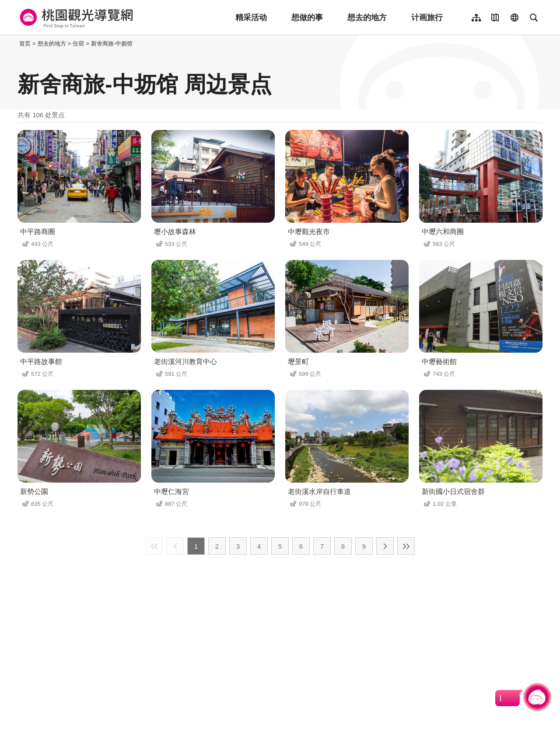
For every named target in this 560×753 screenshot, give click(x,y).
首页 (25, 44)
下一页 (385, 546)
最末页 (406, 546)
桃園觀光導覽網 (75, 18)
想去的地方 (367, 18)
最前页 (154, 546)
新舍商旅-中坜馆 (112, 44)
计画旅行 (427, 18)
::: (15, 44)
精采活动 (251, 18)
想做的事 (307, 18)
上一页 (175, 546)
